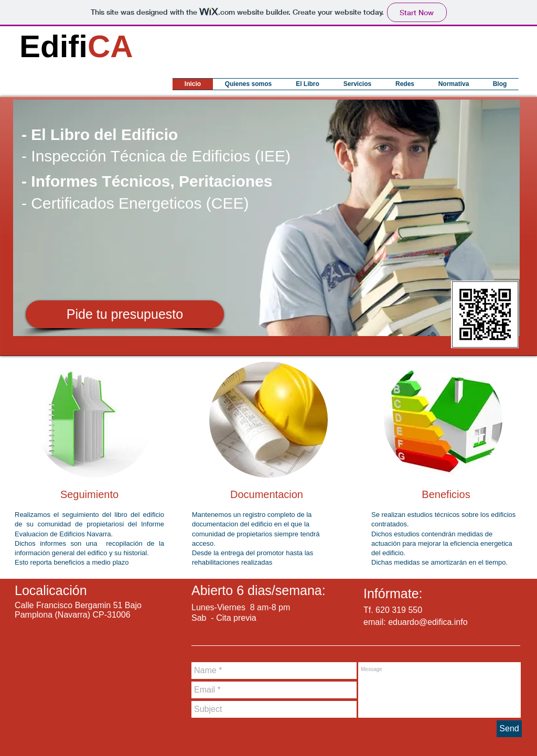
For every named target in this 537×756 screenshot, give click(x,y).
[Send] (509, 729)
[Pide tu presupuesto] (125, 314)
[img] (94, 420)
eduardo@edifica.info (428, 622)
